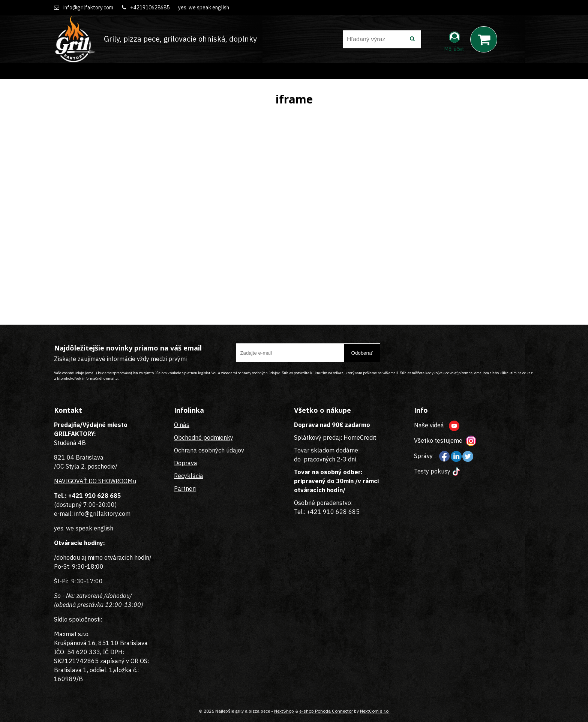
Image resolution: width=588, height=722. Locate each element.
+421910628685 (150, 7)
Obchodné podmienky (204, 437)
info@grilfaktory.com (88, 7)
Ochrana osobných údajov (209, 450)
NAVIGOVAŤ (70, 481)
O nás (182, 425)
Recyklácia (189, 476)
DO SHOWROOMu (112, 481)
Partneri (185, 488)
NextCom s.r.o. (375, 711)
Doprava (186, 463)
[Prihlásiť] (454, 41)
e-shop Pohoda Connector (326, 711)
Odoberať (362, 353)
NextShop (284, 711)
